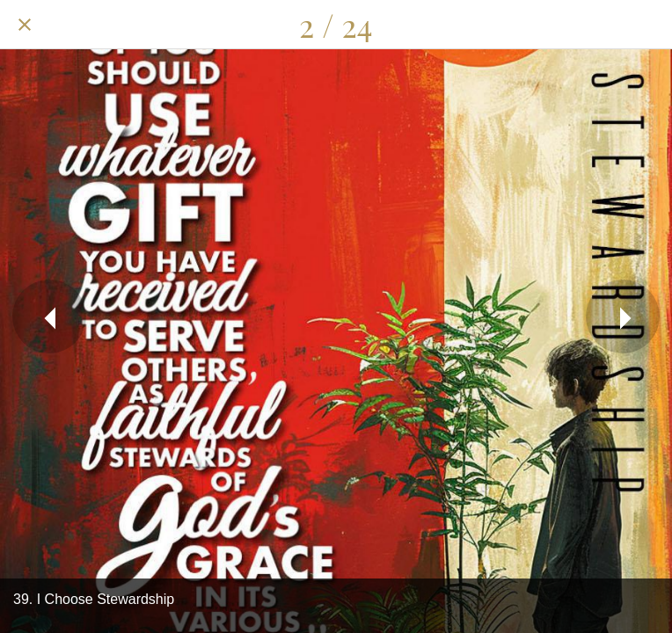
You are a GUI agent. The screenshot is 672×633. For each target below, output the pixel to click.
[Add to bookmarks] (647, 25)
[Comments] (602, 25)
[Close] (25, 25)
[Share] (556, 25)
